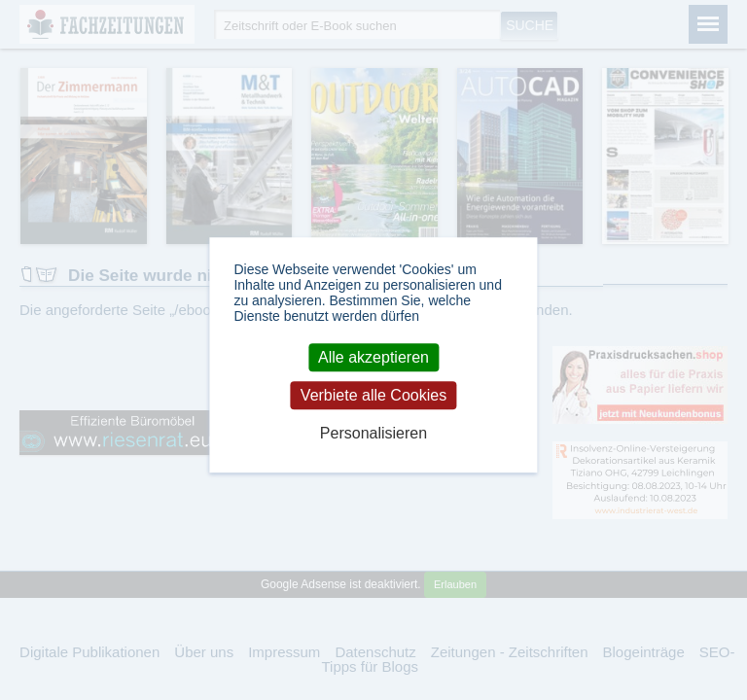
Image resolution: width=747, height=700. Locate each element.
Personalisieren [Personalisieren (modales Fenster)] (373, 434)
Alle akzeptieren (373, 357)
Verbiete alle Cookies (373, 395)
